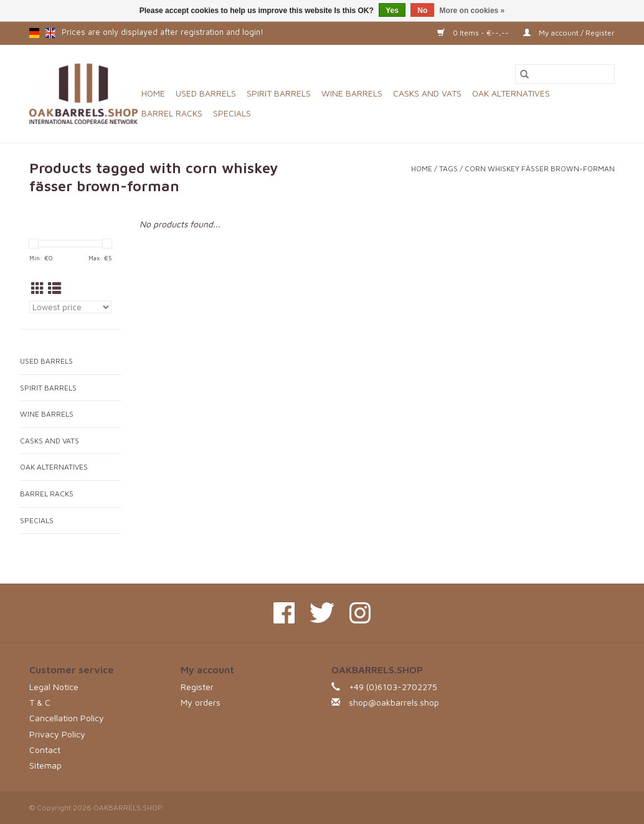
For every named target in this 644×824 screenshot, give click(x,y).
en (50, 33)
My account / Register (569, 33)
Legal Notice (54, 687)
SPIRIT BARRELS (279, 93)
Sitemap (45, 765)
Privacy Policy (57, 734)
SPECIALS (232, 113)
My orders (201, 702)
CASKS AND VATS (427, 93)
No (422, 11)
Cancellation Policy (67, 718)
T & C (40, 702)
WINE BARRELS (352, 93)
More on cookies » (472, 11)
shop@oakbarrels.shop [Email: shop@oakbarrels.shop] (394, 702)
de (34, 33)
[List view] (54, 288)
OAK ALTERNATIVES (511, 93)
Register (197, 687)
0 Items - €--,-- (474, 33)
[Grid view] (38, 288)
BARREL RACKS (172, 113)
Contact (45, 750)
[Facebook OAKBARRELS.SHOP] (284, 613)
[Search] (565, 74)
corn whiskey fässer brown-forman (540, 168)
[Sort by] (70, 307)
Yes (392, 11)
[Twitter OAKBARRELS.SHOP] (322, 613)
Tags (448, 168)
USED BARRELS (206, 93)
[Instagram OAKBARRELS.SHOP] (360, 613)
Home (153, 93)
